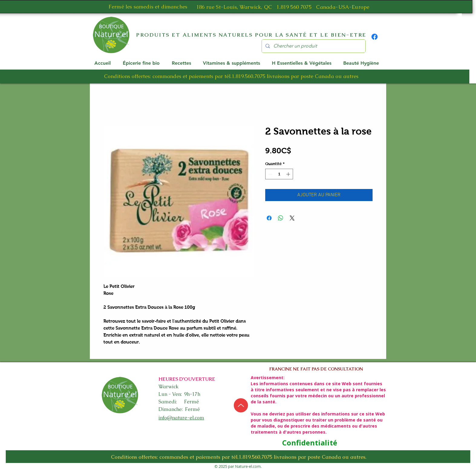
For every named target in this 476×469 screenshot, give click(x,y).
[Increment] (289, 174)
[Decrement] (270, 174)
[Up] (241, 405)
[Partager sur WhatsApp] (281, 218)
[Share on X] (292, 218)
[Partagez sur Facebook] (269, 218)
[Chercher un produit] (313, 46)
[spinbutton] (279, 174)
